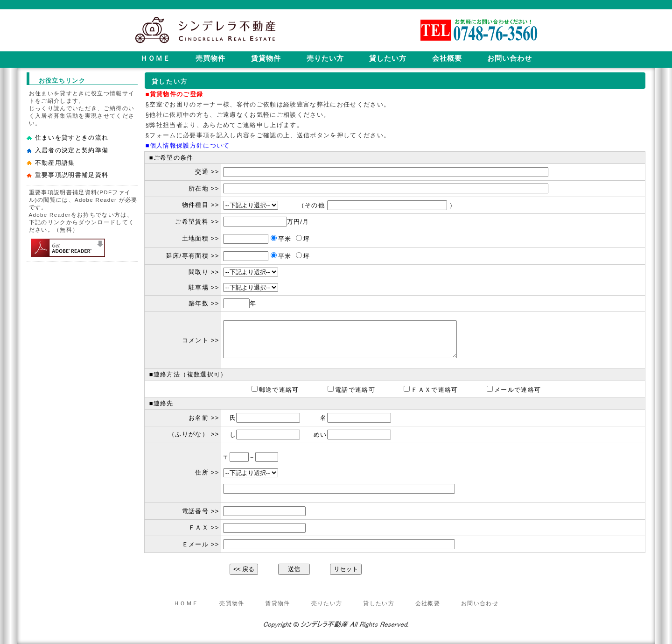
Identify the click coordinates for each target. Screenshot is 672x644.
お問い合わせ (480, 603)
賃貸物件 (277, 603)
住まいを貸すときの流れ (72, 138)
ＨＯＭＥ (186, 603)
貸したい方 (379, 603)
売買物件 (232, 603)
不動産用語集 (55, 163)
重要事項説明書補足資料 (72, 175)
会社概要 (428, 603)
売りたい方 (327, 603)
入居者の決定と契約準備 (72, 150)
